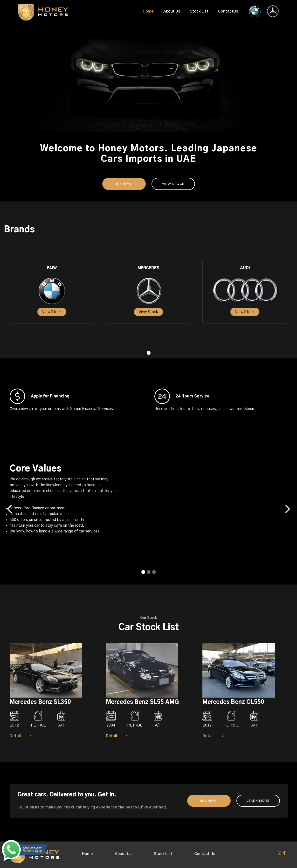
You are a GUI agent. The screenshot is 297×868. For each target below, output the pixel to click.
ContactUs (228, 11)
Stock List (199, 11)
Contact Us (205, 854)
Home (148, 11)
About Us (172, 11)
